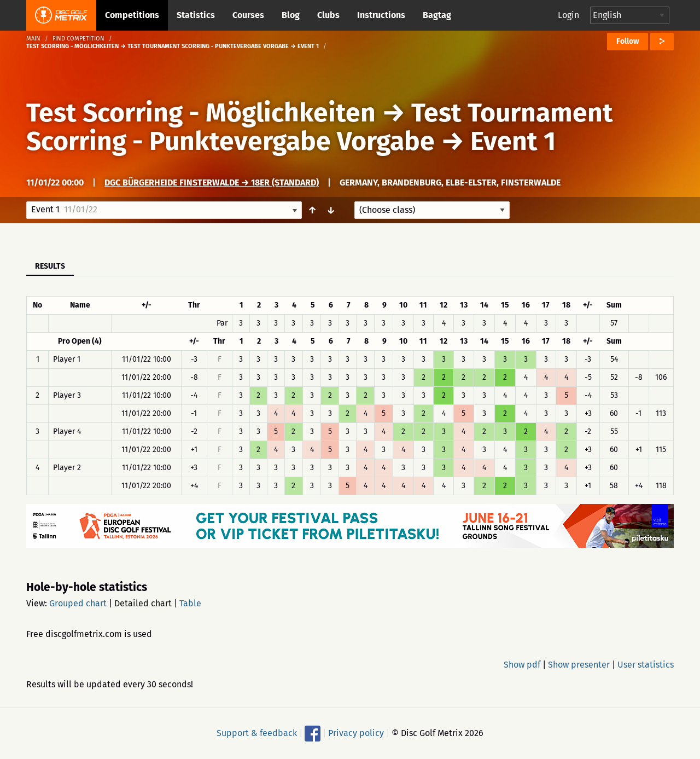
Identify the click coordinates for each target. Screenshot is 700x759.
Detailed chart (143, 603)
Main (33, 39)
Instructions (381, 15)
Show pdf (522, 665)
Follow (628, 41)
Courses (248, 15)
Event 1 (513, 141)
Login (568, 15)
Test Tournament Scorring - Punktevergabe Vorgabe (320, 127)
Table (190, 603)
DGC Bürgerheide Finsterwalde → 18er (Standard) (212, 182)
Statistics (196, 15)
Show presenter (579, 665)
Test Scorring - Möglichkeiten (201, 113)
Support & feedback (257, 733)
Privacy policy (356, 733)
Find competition (78, 39)
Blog (291, 15)
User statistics (646, 665)
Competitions (132, 15)
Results (50, 266)
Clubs (328, 15)
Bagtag (437, 15)
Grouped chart (78, 603)
